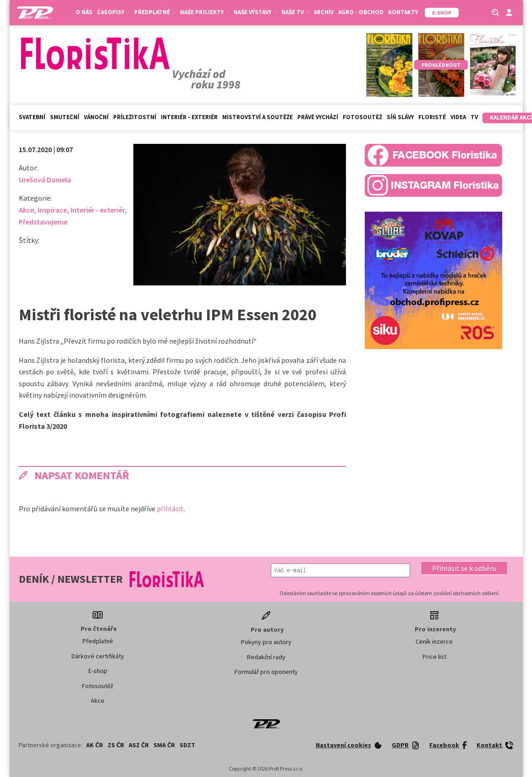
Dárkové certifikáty (98, 656)
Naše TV (295, 12)
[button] (464, 568)
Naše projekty (205, 12)
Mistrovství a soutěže (258, 117)
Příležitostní (135, 117)
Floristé (432, 117)
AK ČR (95, 745)
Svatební (32, 117)
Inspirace (52, 210)
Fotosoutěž (362, 117)
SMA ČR (164, 745)
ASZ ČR (139, 745)
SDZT (187, 745)
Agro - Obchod (361, 12)
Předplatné (155, 12)
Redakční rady (266, 657)
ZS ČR (116, 745)
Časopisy (113, 12)
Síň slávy (400, 117)
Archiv (324, 12)
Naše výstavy (255, 12)
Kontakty (403, 12)
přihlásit (170, 509)
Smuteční (65, 117)
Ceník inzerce (434, 641)
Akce (26, 210)
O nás (84, 12)
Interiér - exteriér (189, 117)
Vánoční (96, 117)
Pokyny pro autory (266, 642)
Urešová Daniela (45, 180)
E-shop (98, 671)
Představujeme (43, 222)
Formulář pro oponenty (266, 672)
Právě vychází (318, 117)
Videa (458, 117)
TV (474, 117)
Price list (434, 657)
